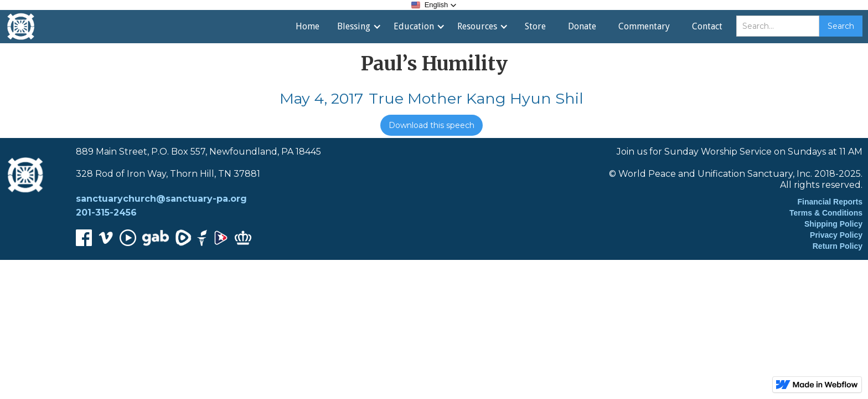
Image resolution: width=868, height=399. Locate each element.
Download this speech (432, 125)
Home (308, 26)
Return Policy (838, 246)
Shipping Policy (833, 224)
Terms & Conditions (826, 213)
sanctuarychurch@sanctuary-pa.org (161, 199)
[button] (434, 5)
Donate (582, 26)
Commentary (644, 26)
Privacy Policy (836, 235)
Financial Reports (830, 202)
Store (535, 26)
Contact (707, 26)
